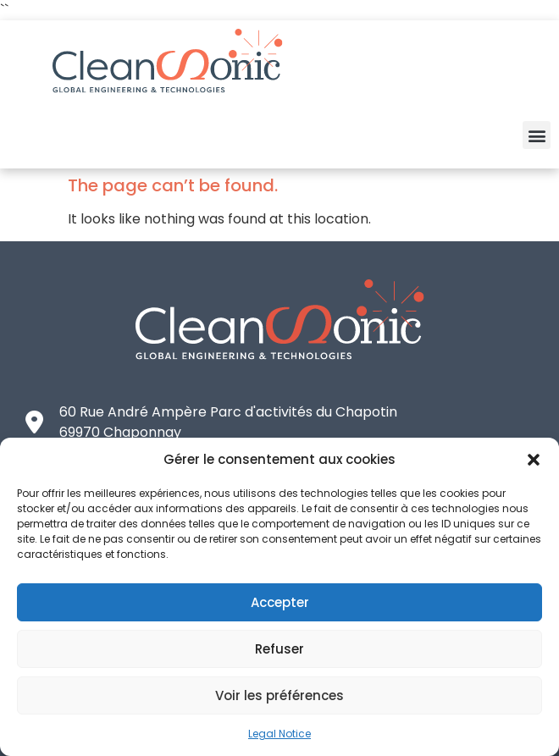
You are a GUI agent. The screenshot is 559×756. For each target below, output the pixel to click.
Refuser (279, 649)
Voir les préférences (279, 695)
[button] (534, 460)
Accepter (280, 602)
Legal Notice (279, 734)
